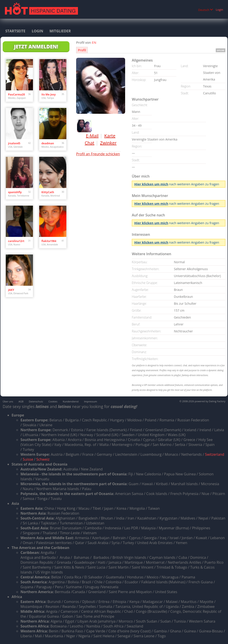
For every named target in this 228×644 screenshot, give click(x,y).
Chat (89, 143)
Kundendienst (71, 401)
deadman (48, 143)
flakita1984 (49, 241)
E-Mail (92, 136)
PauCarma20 (16, 94)
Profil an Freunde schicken (98, 154)
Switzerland (214, 454)
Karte (110, 136)
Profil (82, 50)
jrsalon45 (14, 143)
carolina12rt (16, 241)
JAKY (11, 290)
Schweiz (43, 459)
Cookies (53, 401)
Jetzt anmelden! (36, 46)
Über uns (8, 401)
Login (219, 10)
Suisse (28, 459)
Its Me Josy (49, 94)
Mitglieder (60, 31)
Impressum (91, 401)
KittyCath (48, 192)
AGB (21, 401)
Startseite (15, 31)
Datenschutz (36, 401)
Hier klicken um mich (151, 184)
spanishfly (15, 192)
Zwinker (108, 143)
